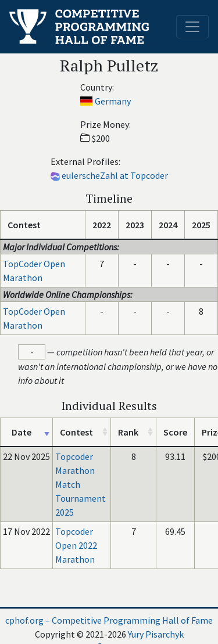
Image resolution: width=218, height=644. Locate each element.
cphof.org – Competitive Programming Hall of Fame (109, 620)
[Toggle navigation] (192, 27)
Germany (113, 101)
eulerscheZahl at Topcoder (115, 175)
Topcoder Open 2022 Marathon (76, 545)
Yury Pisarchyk (156, 634)
